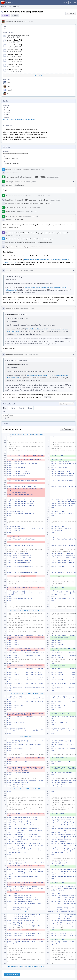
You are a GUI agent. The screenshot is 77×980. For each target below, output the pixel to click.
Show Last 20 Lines (38, 966)
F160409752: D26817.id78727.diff (19, 35)
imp (15, 22)
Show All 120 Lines (26, 693)
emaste (9, 112)
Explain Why (66, 233)
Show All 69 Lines (26, 434)
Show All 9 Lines (26, 912)
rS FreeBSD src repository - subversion (16, 154)
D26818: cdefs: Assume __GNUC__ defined (36, 203)
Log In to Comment (12, 974)
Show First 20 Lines (14, 434)
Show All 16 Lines (26, 736)
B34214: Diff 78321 (39, 177)
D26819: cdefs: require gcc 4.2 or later (35, 200)
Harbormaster (10, 177)
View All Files (39, 75)
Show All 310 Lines (25, 966)
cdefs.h (9, 417)
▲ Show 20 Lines (14, 610)
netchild (10, 90)
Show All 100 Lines (26, 789)
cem (8, 82)
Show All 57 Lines (26, 610)
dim (8, 86)
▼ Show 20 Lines (38, 434)
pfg (8, 94)
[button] (75, 2)
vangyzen (9, 110)
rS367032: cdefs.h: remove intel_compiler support (19, 120)
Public (16, 15)
